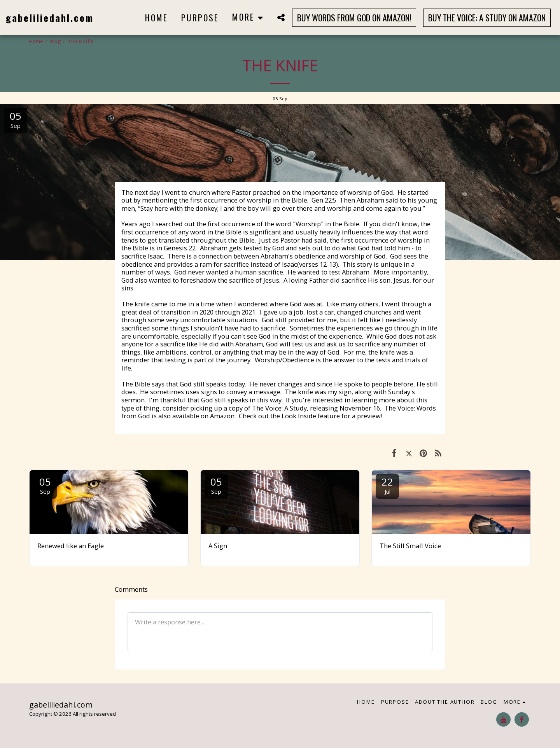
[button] (281, 17)
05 (45, 485)
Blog (55, 41)
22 (387, 485)
